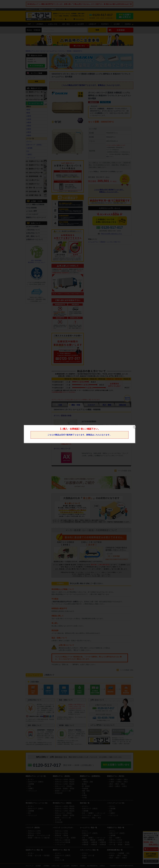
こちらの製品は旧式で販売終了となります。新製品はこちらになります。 (79, 435)
